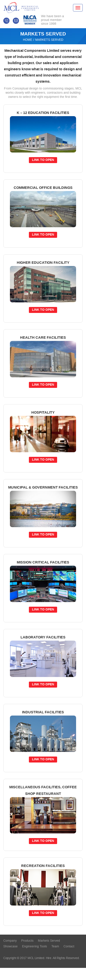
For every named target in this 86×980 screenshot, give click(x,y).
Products (27, 941)
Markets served (49, 941)
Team (55, 946)
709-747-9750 (6, 21)
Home (28, 40)
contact (69, 946)
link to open (43, 160)
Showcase (10, 946)
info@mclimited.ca (16, 21)
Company (10, 941)
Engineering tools (35, 946)
